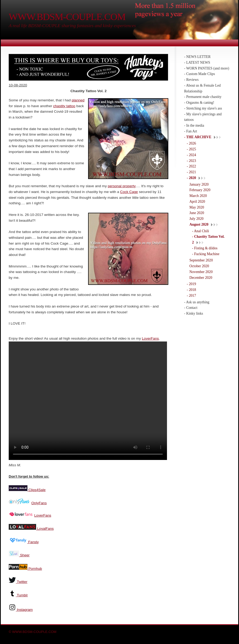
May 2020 (197, 207)
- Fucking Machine (206, 254)
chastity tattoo (64, 106)
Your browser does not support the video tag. (88, 401)
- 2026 (191, 143)
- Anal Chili (200, 231)
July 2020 (196, 219)
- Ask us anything (197, 302)
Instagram (25, 609)
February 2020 (200, 190)
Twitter (22, 581)
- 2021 (191, 172)
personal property (122, 186)
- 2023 (191, 161)
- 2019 (191, 284)
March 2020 (198, 196)
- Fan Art (191, 131)
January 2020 (199, 184)
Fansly (33, 541)
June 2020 (197, 213)
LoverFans (150, 338)
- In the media (194, 125)
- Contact (191, 308)
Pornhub (35, 568)
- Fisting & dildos (205, 248)
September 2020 (201, 260)
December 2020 (201, 278)
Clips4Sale (37, 489)
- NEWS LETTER (197, 57)
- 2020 (191, 178)
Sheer (24, 555)
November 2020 (201, 272)
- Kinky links (194, 313)
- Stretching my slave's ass (203, 108)
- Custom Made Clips (200, 74)
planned (78, 100)
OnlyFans (39, 502)
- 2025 (191, 149)
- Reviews (191, 80)
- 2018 (191, 290)
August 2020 (199, 224)
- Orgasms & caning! (199, 103)
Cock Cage (129, 192)
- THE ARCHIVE (198, 137)
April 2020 (197, 202)
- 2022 (191, 166)
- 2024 (191, 155)
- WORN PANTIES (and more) (207, 68)
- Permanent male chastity (203, 97)
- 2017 (191, 296)
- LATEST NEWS (197, 63)
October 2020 (199, 266)
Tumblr (22, 595)
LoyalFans (45, 528)
